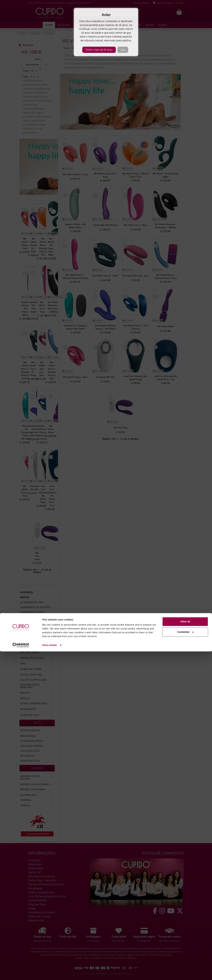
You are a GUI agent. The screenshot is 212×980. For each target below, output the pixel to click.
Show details (50, 974)
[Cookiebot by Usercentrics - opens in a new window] (21, 974)
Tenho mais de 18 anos (99, 50)
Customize (185, 961)
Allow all (185, 950)
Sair (123, 50)
